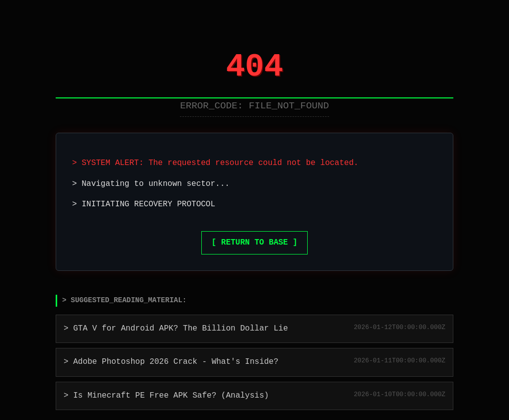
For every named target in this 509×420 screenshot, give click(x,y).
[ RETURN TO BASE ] (255, 243)
